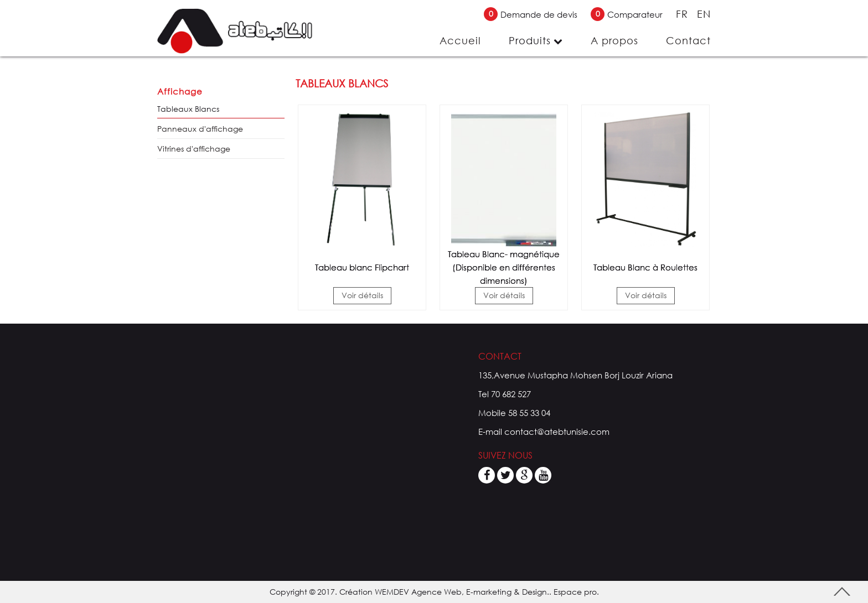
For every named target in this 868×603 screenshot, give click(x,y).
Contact (688, 40)
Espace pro (575, 592)
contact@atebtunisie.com (557, 432)
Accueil (460, 40)
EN (704, 14)
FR (684, 14)
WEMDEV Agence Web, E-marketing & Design (461, 592)
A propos (614, 40)
